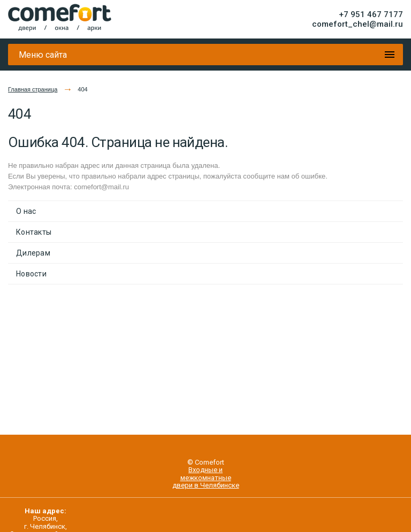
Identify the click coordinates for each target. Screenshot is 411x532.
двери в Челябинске (206, 485)
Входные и (205, 470)
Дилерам (33, 253)
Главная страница (33, 89)
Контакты (34, 232)
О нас (26, 211)
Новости (31, 274)
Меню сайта (43, 55)
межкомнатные (206, 478)
